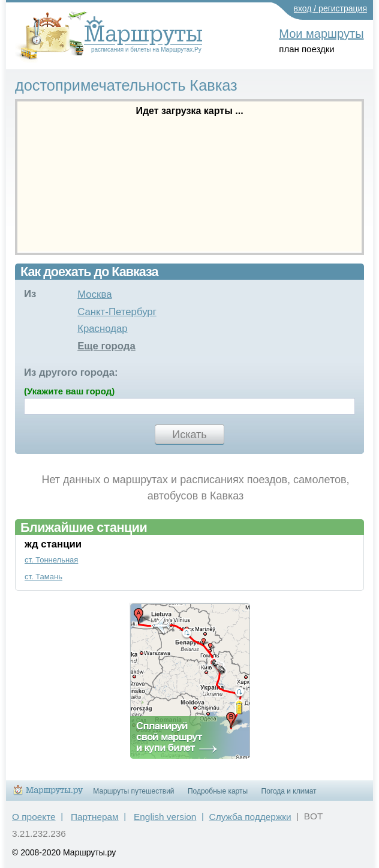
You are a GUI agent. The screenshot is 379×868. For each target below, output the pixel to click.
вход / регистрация (331, 8)
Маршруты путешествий (133, 791)
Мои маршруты (321, 34)
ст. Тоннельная (51, 560)
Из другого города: (71, 372)
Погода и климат (289, 791)
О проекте (34, 817)
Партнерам (95, 817)
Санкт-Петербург (117, 312)
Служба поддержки (250, 817)
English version (165, 817)
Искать (189, 435)
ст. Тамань (43, 577)
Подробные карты (218, 791)
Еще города (106, 346)
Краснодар (103, 329)
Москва (94, 294)
